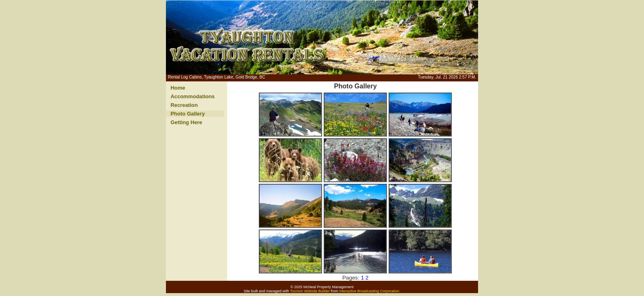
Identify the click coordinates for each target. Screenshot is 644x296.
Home (178, 88)
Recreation (184, 105)
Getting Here (186, 122)
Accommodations (192, 96)
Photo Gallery (187, 114)
